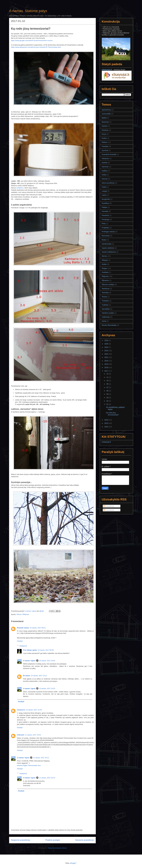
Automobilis (106, 114)
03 (108, 398)
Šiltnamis (105, 280)
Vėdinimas (106, 317)
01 (108, 404)
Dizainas (105, 130)
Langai (104, 191)
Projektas (105, 228)
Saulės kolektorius (109, 252)
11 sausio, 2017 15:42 (33, 735)
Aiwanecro (21, 710)
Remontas (106, 236)
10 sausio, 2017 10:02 (47, 661)
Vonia (104, 321)
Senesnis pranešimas (84, 840)
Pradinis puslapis (53, 840)
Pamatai (105, 211)
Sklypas (105, 260)
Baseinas (105, 122)
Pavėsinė (105, 215)
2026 (107, 340)
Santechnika (107, 244)
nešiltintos (20, 188)
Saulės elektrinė (108, 248)
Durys (104, 134)
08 (108, 384)
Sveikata (105, 272)
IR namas (27, 676)
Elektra (104, 142)
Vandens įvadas (108, 313)
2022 (107, 354)
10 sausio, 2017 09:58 (46, 650)
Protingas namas (108, 232)
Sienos (19, 614)
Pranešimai (109, 506)
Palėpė (104, 207)
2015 (107, 423)
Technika (105, 293)
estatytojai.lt (106, 442)
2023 (107, 351)
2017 (107, 371)
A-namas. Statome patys (28, 11)
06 (108, 391)
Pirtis (104, 224)
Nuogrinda (106, 199)
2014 (107, 427)
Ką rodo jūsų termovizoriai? (112, 414)
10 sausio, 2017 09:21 (38, 628)
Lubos (104, 195)
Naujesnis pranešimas (21, 840)
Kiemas (105, 179)
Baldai (104, 118)
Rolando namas (23, 628)
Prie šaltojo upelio (30, 650)
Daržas (104, 126)
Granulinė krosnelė (109, 154)
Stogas (104, 268)
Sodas (104, 264)
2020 (107, 361)
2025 (107, 344)
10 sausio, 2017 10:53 (47, 688)
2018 (107, 367)
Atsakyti (20, 641)
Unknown (21, 735)
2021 (107, 357)
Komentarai (109, 510)
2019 (107, 364)
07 (108, 387)
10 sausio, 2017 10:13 (39, 676)
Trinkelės (105, 301)
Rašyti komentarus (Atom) (57, 848)
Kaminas (105, 167)
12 (108, 374)
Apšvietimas (106, 110)
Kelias (104, 175)
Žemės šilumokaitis (109, 325)
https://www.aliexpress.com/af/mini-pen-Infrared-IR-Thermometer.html (36, 47)
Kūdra (104, 187)
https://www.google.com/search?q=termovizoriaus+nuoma (32, 40)
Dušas (104, 138)
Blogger (73, 863)
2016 (107, 420)
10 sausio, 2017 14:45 (34, 710)
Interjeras (105, 159)
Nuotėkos (105, 203)
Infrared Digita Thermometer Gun (29, 765)
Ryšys (104, 240)
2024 (107, 347)
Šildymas (26, 614)
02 (108, 401)
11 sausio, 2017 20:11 (41, 758)
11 (108, 377)
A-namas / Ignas (29, 661)
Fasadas (105, 146)
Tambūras (106, 289)
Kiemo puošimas (108, 183)
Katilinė (105, 171)
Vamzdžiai (106, 309)
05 (108, 394)
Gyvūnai (105, 150)
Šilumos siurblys (108, 285)
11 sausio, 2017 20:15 (47, 778)
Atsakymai (23, 646)
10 (108, 381)
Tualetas (105, 305)
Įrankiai (105, 163)
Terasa (104, 297)
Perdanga (106, 219)
